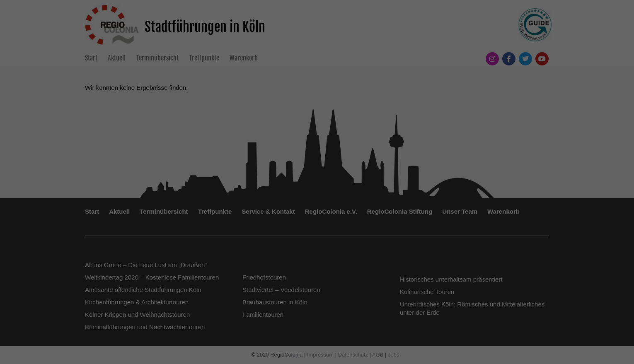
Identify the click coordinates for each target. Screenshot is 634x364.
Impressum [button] (358, 321)
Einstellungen (227, 183)
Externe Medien (322, 201)
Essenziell (228, 201)
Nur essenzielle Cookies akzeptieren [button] (317, 279)
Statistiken (272, 201)
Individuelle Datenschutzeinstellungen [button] (317, 303)
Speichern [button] (317, 254)
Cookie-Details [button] (280, 321)
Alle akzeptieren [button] (317, 230)
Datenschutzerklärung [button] (321, 321)
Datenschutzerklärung (265, 175)
